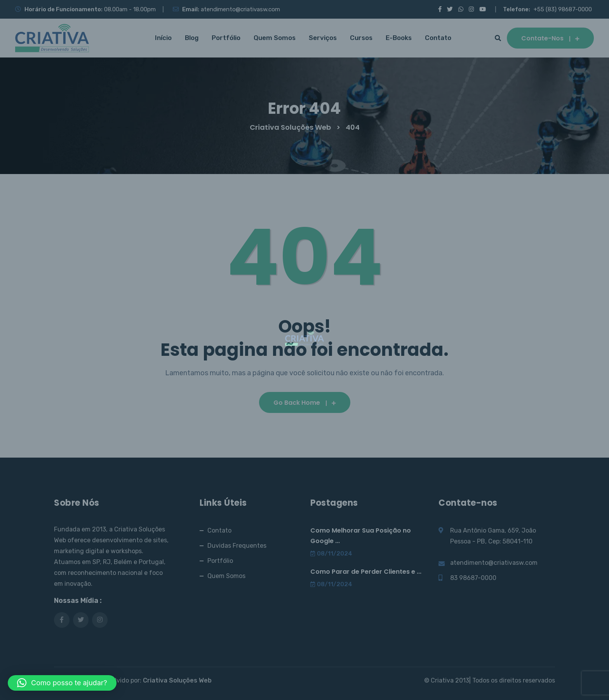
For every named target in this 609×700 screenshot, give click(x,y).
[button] (62, 683)
